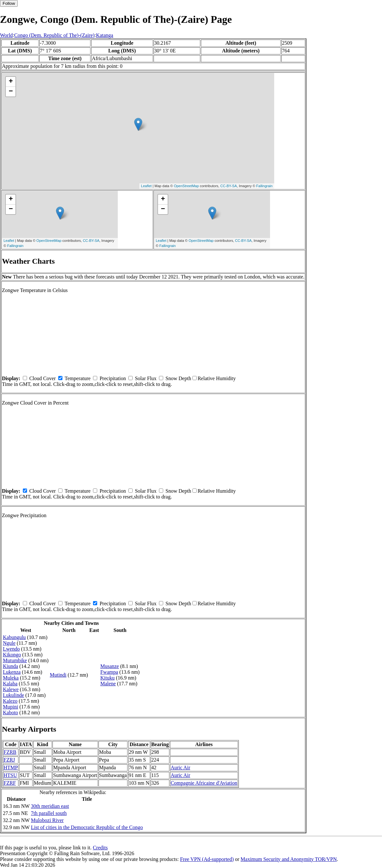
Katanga (104, 35)
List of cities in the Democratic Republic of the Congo (87, 827)
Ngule (9, 643)
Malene (108, 684)
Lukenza (12, 672)
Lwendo (11, 649)
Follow (9, 3)
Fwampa (109, 672)
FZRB (10, 752)
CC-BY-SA (228, 186)
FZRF (10, 783)
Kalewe (11, 689)
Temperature (78, 378)
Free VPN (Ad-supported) (207, 859)
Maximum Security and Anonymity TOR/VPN (289, 859)
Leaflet (146, 186)
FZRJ (9, 760)
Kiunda (10, 666)
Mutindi (58, 675)
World (6, 35)
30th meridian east (50, 806)
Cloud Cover (42, 378)
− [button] (11, 92)
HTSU (10, 775)
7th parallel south (49, 813)
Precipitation (113, 378)
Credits (100, 848)
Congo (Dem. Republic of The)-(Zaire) (54, 35)
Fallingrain (264, 186)
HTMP (11, 767)
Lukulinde (14, 695)
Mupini (10, 707)
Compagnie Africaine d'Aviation (204, 783)
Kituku (107, 678)
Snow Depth (178, 378)
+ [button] (11, 82)
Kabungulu (14, 637)
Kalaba (10, 684)
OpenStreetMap (186, 186)
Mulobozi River (47, 820)
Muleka (11, 678)
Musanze (110, 666)
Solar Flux (146, 378)
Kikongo (12, 655)
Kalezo (10, 701)
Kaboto (10, 713)
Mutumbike (15, 660)
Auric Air (180, 767)
